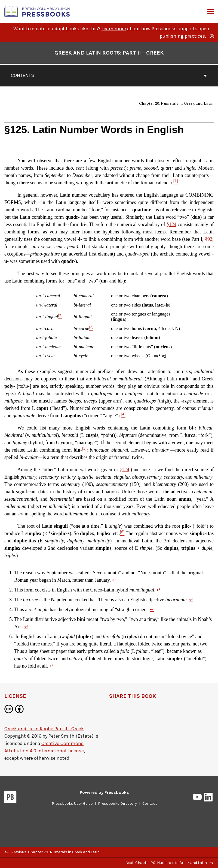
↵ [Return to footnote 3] (191, 600)
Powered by (104, 792)
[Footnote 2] (60, 317)
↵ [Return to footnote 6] (51, 666)
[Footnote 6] (122, 533)
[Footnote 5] (84, 450)
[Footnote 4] (123, 416)
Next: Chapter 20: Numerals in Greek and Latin (169, 863)
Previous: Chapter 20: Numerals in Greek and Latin (52, 852)
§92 (209, 239)
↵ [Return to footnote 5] (26, 627)
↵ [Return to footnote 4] (152, 609)
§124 (171, 224)
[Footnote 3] (91, 328)
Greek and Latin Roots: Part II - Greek (44, 729)
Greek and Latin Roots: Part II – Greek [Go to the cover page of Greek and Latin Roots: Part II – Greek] (109, 53)
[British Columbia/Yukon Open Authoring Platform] (37, 11)
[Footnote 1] (176, 183)
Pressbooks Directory (117, 804)
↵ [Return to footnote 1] (114, 580)
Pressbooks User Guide (72, 804)
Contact (150, 804)
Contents (109, 75)
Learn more (114, 29)
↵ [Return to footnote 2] (159, 590)
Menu (210, 12)
